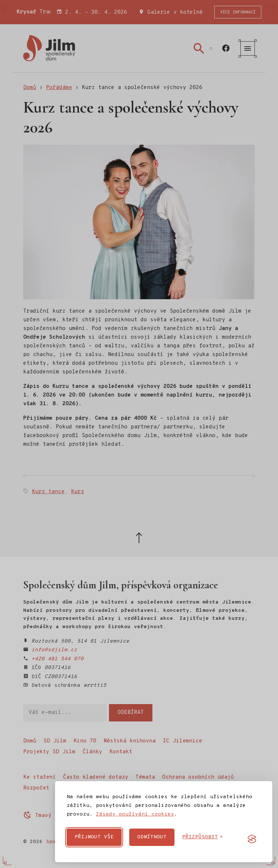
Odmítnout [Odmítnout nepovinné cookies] (152, 837)
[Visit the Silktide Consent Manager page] (252, 839)
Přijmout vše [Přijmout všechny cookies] (94, 837)
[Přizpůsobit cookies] (203, 837)
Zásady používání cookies (135, 814)
